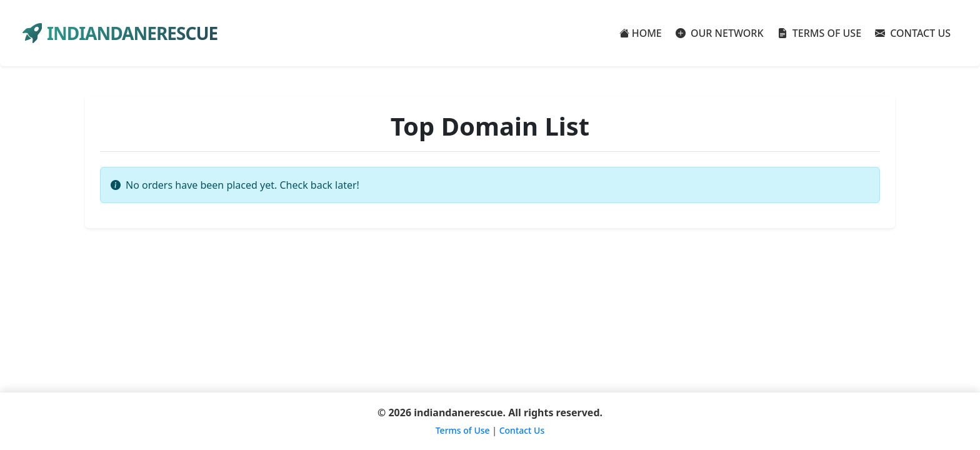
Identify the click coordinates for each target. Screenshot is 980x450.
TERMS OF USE (820, 33)
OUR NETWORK (720, 33)
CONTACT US (913, 33)
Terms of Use (463, 430)
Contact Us (522, 430)
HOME (641, 33)
